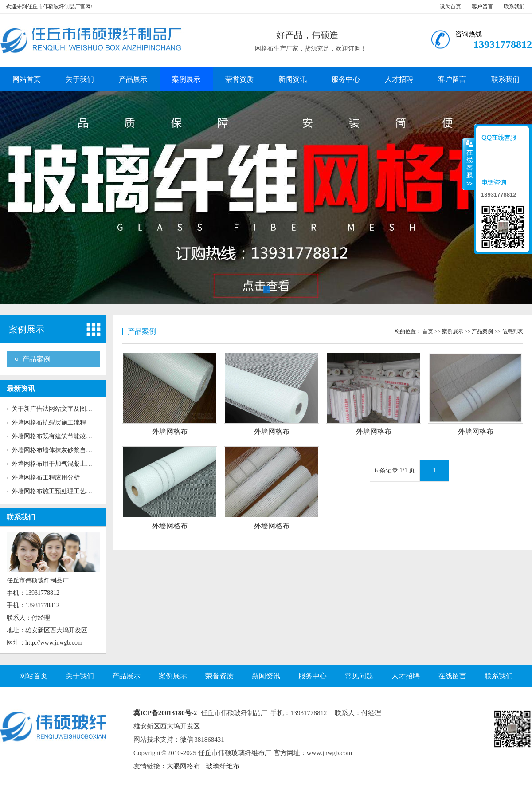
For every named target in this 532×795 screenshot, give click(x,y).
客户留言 (482, 7)
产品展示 (133, 79)
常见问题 (359, 676)
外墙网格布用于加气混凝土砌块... (57, 464)
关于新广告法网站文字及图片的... (57, 409)
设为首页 (450, 7)
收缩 (469, 164)
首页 (428, 331)
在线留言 (452, 676)
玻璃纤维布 (223, 766)
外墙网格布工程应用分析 (46, 478)
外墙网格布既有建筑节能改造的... (57, 436)
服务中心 (346, 79)
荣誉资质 (239, 79)
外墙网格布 (170, 431)
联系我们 (514, 7)
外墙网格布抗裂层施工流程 (49, 423)
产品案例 (36, 359)
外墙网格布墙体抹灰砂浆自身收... (57, 450)
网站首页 (27, 79)
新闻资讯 (293, 79)
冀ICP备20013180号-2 (165, 713)
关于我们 (80, 79)
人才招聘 (399, 79)
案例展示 (186, 79)
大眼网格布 (183, 766)
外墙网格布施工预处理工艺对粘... (57, 491)
